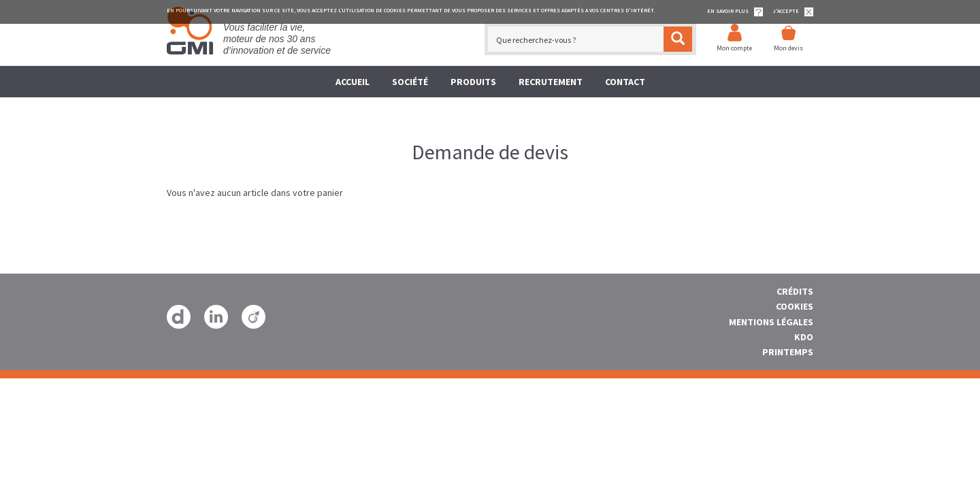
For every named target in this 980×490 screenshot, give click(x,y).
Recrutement (551, 82)
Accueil (353, 82)
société (410, 82)
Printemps (788, 352)
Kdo (804, 337)
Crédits (795, 291)
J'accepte (793, 12)
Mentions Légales (771, 322)
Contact (625, 82)
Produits (473, 82)
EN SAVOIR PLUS (735, 12)
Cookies (795, 306)
